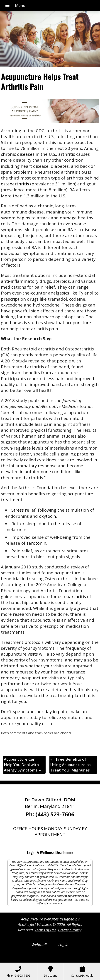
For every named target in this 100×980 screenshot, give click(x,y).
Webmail (39, 945)
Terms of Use (45, 930)
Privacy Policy (70, 930)
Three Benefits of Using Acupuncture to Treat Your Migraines (71, 765)
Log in (63, 945)
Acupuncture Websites (40, 919)
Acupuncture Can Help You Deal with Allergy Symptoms (22, 765)
